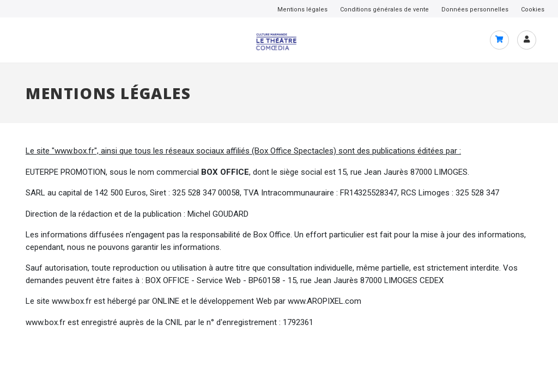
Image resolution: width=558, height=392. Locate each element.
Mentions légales (302, 10)
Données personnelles (475, 10)
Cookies (533, 10)
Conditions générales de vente (384, 10)
